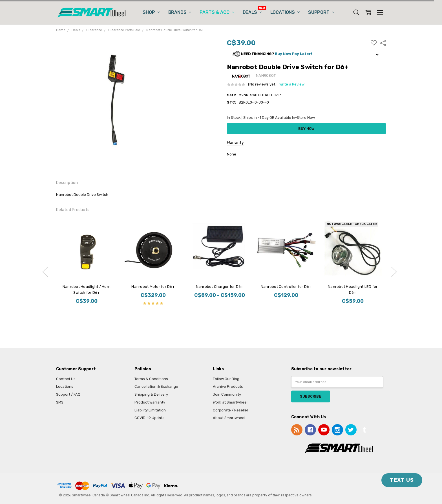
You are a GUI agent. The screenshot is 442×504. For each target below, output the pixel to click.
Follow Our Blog (226, 379)
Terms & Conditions (151, 379)
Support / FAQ (68, 394)
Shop (151, 12)
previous (45, 272)
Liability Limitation (150, 410)
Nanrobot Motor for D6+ (153, 287)
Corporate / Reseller (231, 410)
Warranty (235, 143)
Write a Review (292, 84)
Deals (252, 12)
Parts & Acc (217, 12)
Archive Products (228, 386)
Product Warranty (150, 402)
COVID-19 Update (150, 418)
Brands (180, 12)
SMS (60, 402)
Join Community (227, 394)
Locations (285, 12)
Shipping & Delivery (151, 394)
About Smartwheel (229, 418)
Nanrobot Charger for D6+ (219, 287)
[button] (306, 54)
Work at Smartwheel (230, 402)
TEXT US (402, 480)
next (394, 272)
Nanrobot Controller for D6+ (286, 287)
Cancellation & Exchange (156, 386)
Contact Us (66, 379)
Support (321, 12)
